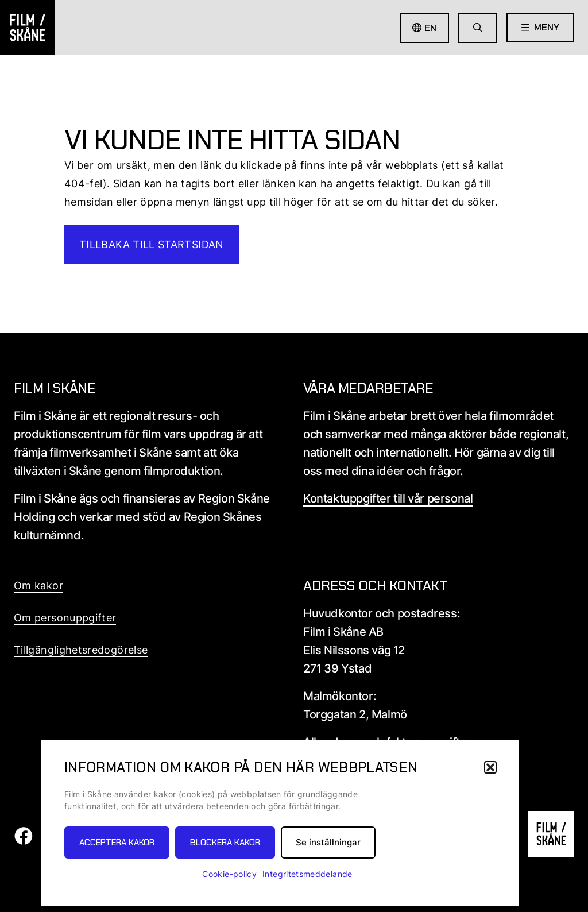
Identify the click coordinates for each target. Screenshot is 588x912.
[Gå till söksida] (478, 28)
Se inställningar (328, 842)
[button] (490, 767)
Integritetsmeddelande (307, 874)
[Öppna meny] (540, 28)
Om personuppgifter (65, 618)
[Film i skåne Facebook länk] (23, 842)
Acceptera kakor (117, 843)
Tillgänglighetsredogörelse (81, 650)
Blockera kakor (225, 843)
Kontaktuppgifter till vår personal (388, 498)
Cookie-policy (229, 874)
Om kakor (38, 586)
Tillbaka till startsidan (152, 244)
